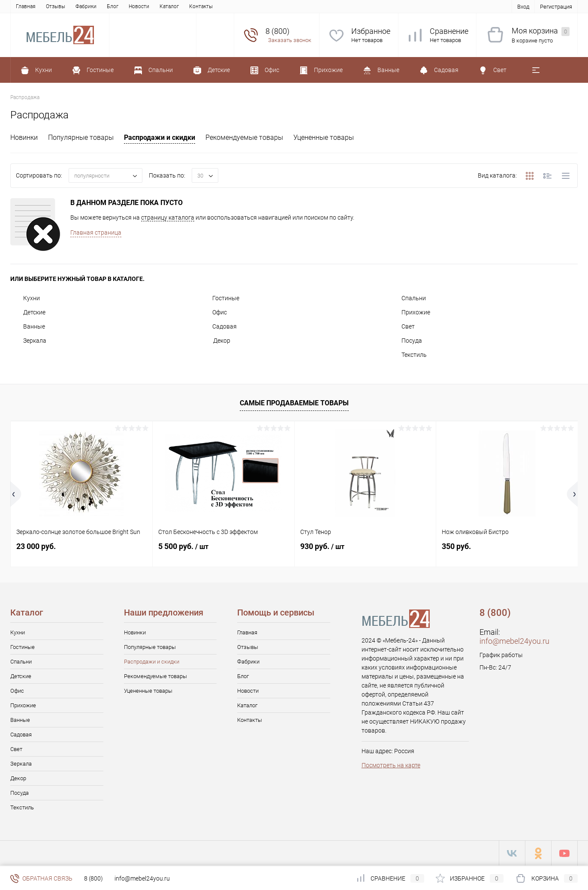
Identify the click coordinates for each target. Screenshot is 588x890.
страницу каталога (168, 217)
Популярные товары (81, 137)
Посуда (405, 341)
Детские (28, 312)
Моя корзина (541, 31)
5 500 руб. (183, 546)
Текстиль (408, 355)
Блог (113, 6)
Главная (26, 6)
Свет (402, 326)
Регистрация (556, 7)
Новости (139, 6)
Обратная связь (41, 878)
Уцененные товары (324, 137)
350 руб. (456, 546)
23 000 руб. (36, 546)
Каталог (169, 6)
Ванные (28, 326)
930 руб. (322, 546)
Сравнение (449, 31)
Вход (523, 7)
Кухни (25, 298)
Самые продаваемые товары (294, 403)
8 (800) (93, 878)
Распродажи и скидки (160, 137)
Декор (215, 341)
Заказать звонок (290, 40)
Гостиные (219, 298)
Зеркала (28, 341)
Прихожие (409, 312)
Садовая (218, 326)
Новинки (24, 137)
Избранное (371, 31)
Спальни (407, 298)
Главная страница (96, 232)
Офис (213, 312)
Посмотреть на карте (391, 765)
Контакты (201, 6)
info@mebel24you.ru (514, 641)
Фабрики (86, 6)
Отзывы (56, 6)
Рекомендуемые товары (244, 137)
